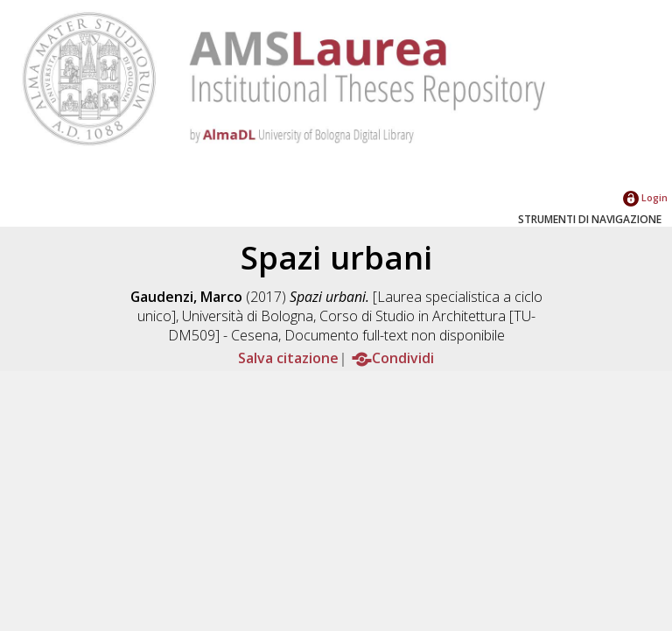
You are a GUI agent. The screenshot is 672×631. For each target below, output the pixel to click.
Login (645, 197)
